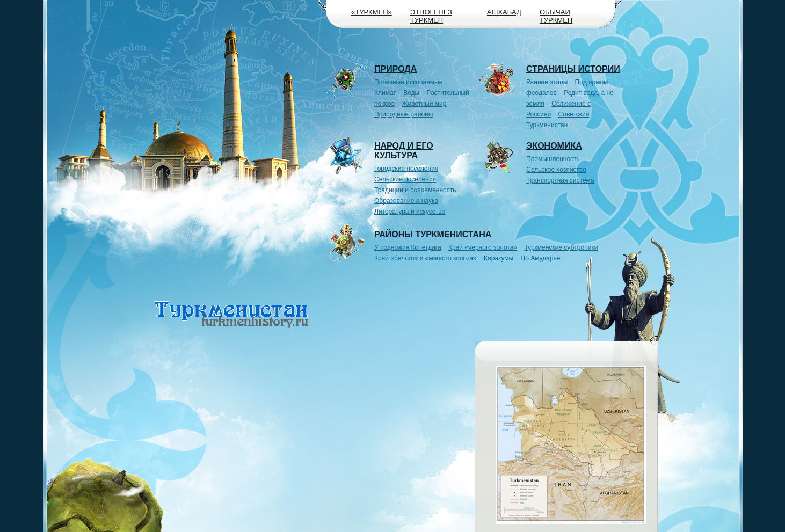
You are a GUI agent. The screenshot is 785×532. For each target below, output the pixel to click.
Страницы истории (573, 69)
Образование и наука (406, 201)
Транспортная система (560, 180)
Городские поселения (406, 169)
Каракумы (499, 258)
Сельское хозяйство (556, 170)
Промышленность (553, 159)
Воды (411, 93)
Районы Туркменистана (433, 234)
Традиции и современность (415, 190)
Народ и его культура (404, 151)
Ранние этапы (547, 82)
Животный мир (424, 104)
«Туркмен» (372, 12)
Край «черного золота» (483, 247)
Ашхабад (504, 12)
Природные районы (404, 114)
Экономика (554, 146)
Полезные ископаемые (408, 82)
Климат (385, 93)
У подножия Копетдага (408, 247)
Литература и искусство (410, 212)
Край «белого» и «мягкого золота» (426, 258)
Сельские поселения (405, 179)
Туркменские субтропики (561, 247)
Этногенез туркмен (431, 16)
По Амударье (541, 258)
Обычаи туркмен (556, 16)
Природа (395, 69)
